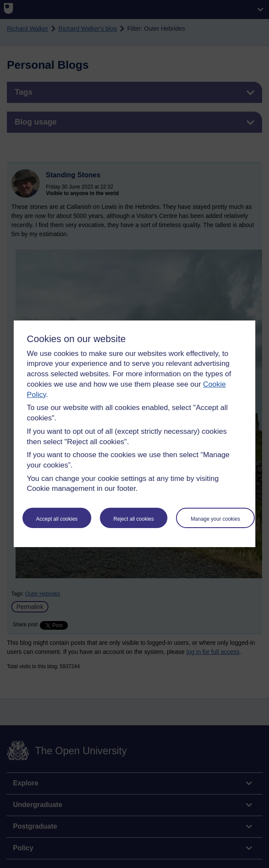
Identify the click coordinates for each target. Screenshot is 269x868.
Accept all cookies (57, 519)
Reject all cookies (133, 519)
